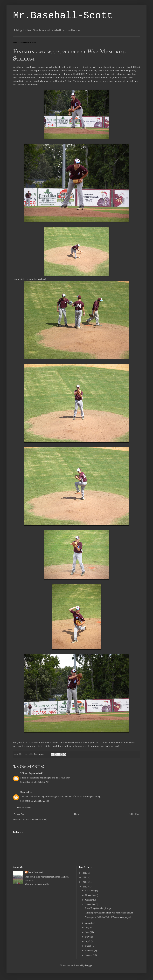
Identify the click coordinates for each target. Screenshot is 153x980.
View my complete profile (37, 884)
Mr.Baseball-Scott (63, 16)
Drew (23, 792)
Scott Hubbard (35, 872)
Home (77, 814)
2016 (85, 873)
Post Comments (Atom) (36, 820)
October (89, 900)
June (88, 932)
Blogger (89, 965)
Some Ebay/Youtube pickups (98, 908)
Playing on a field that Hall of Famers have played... (108, 917)
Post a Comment (25, 808)
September (90, 904)
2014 (85, 877)
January (89, 955)
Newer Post (19, 814)
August (89, 923)
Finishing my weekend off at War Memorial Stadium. (109, 913)
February (90, 951)
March (89, 946)
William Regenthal (29, 773)
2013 (85, 882)
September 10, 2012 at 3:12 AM (35, 782)
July (87, 928)
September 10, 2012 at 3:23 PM (35, 801)
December (90, 891)
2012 (85, 887)
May (88, 937)
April (88, 941)
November (90, 895)
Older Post (134, 814)
